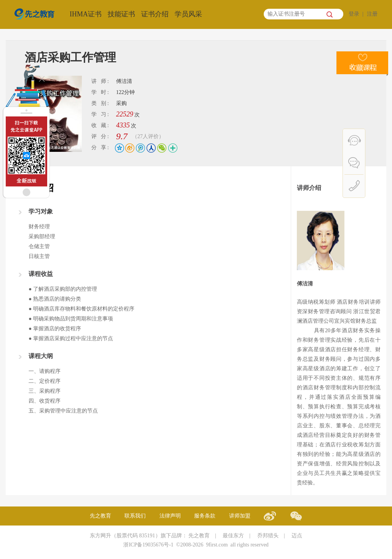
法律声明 (170, 516)
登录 (354, 14)
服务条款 (205, 516)
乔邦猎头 (268, 536)
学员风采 (188, 14)
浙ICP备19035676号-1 (148, 545)
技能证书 (121, 14)
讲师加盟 (240, 516)
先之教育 (100, 516)
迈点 (297, 536)
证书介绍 (155, 14)
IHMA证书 (86, 14)
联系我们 (135, 516)
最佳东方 (233, 536)
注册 (372, 14)
